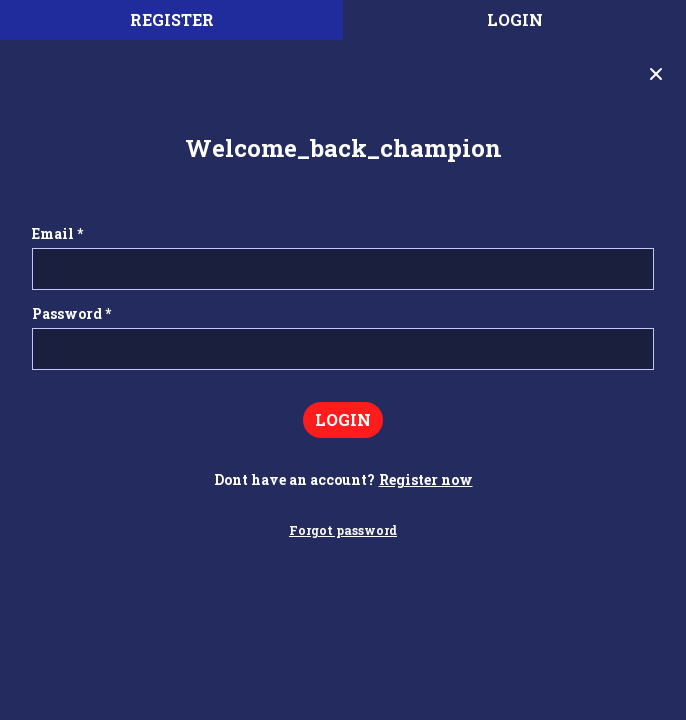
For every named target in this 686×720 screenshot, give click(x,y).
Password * (71, 313)
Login (515, 19)
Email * (57, 233)
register (172, 19)
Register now (426, 479)
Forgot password (343, 530)
